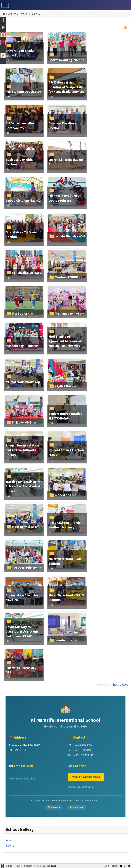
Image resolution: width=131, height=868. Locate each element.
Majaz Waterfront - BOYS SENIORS (66, 561)
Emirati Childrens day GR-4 (66, 162)
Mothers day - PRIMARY (22, 346)
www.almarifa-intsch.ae (23, 779)
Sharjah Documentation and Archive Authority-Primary (22, 450)
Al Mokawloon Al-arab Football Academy (64, 525)
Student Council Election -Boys (66, 453)
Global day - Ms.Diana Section (21, 235)
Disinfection (63, 640)
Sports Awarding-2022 (64, 60)
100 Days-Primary (24, 568)
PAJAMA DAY (63, 386)
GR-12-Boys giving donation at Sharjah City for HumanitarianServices (67, 87)
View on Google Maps (86, 777)
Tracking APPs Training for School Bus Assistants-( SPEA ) (24, 486)
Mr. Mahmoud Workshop (23, 382)
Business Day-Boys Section (62, 126)
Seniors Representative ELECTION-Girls (65, 416)
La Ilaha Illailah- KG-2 (27, 273)
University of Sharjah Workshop (20, 53)
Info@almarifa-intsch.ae (23, 773)
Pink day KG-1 (21, 423)
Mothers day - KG (67, 314)
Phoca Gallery (120, 685)
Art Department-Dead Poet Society (21, 126)
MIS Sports (20, 314)
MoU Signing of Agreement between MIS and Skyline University (66, 341)
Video (9, 840)
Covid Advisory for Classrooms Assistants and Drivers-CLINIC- (22, 632)
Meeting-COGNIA (67, 277)
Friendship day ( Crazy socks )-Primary (64, 198)
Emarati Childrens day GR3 (21, 670)
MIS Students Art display (23, 92)
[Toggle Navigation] (5, 5)
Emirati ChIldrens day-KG (23, 201)
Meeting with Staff (25, 527)
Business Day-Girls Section (19, 162)
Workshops (63, 495)
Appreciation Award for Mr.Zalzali (22, 598)
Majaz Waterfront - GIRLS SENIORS (66, 598)
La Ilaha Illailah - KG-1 (70, 236)
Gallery (10, 846)
